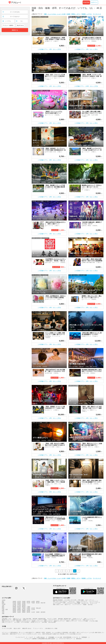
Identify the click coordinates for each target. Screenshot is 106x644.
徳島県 (14, 611)
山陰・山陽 (5, 609)
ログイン (94, 2)
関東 (3, 603)
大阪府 (24, 608)
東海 (3, 607)
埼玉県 (28, 603)
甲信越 (4, 604)
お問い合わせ (41, 637)
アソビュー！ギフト (38, 628)
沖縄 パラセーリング (88, 620)
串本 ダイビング (48, 621)
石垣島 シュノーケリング (29, 620)
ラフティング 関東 (42, 620)
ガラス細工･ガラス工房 (70, 600)
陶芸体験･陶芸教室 (58, 600)
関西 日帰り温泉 (17, 620)
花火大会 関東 (52, 622)
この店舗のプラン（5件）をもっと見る (86, 123)
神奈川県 (43, 603)
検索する (15, 30)
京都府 (19, 608)
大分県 (33, 612)
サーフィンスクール (95, 602)
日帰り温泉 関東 (27, 619)
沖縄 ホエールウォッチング (23, 621)
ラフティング (93, 603)
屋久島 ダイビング (7, 620)
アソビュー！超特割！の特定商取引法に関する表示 (40, 639)
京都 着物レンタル (7, 619)
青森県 (14, 602)
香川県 (19, 611)
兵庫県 (28, 608)
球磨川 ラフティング (71, 621)
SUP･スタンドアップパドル (60, 601)
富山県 (14, 606)
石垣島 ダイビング (77, 619)
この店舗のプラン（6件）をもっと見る (49, 160)
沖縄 (3, 613)
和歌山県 (38, 608)
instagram (16, 588)
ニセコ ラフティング (54, 620)
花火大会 (90, 605)
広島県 (28, 609)
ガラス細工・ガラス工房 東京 (22, 622)
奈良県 (33, 608)
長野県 (19, 604)
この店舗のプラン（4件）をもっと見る (86, 160)
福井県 (24, 606)
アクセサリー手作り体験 (59, 602)
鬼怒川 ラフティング (59, 621)
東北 (3, 602)
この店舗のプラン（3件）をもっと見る (86, 49)
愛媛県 (24, 611)
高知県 (28, 611)
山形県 (33, 602)
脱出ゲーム (68, 605)
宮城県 (24, 602)
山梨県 (14, 604)
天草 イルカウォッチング (8, 621)
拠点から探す (17, 628)
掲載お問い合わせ (27, 628)
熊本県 (28, 612)
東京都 (38, 603)
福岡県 (14, 612)
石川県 (19, 606)
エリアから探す (7, 598)
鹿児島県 (43, 612)
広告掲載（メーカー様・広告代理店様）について (63, 637)
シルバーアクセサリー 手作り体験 (71, 603)
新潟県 (24, 604)
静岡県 (14, 607)
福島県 (38, 602)
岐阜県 (19, 607)
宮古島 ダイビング (35, 622)
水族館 (68, 14)
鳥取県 (14, 609)
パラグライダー (71, 602)
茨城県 (24, 603)
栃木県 (14, 603)
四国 (3, 611)
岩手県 (19, 602)
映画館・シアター (87, 14)
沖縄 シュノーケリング (90, 619)
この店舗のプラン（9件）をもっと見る (86, 381)
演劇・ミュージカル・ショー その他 (55, 14)
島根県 (19, 609)
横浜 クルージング (76, 620)
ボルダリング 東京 (52, 619)
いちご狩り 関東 (94, 621)
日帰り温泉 (81, 600)
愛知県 (24, 607)
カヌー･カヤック (89, 600)
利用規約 (84, 637)
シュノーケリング (93, 601)
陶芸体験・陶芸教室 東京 (65, 619)
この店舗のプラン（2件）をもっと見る (49, 49)
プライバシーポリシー (66, 639)
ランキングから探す (7, 628)
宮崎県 (38, 612)
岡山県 (24, 609)
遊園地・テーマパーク (82, 602)
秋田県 (28, 602)
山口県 (33, 609)
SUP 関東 (44, 622)
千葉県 (33, 603)
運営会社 (79, 639)
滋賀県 (14, 608)
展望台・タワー (76, 14)
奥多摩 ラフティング (37, 621)
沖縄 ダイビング (17, 619)
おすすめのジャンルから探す (62, 598)
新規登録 (86, 2)
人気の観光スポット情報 (51, 628)
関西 (3, 608)
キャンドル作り (57, 603)
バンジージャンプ (77, 605)
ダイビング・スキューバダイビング (78, 601)
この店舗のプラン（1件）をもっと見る (49, 86)
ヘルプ (31, 637)
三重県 (28, 607)
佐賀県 (19, 612)
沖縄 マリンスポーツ (7, 622)
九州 (3, 612)
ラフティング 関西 (83, 621)
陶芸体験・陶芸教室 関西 (39, 619)
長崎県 (24, 612)
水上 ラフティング (65, 620)
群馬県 (19, 603)
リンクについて (20, 637)
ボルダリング (85, 603)
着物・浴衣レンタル (58, 605)
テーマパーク (97, 14)
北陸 (3, 606)
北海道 (4, 600)
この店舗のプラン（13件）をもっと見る (86, 86)
